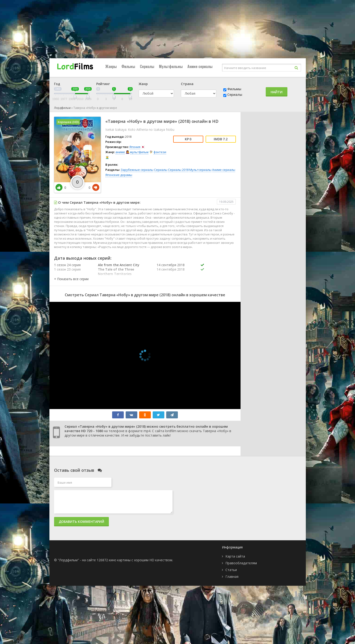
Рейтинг (103, 84)
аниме (120, 152)
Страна (187, 84)
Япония (135, 147)
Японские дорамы (119, 175)
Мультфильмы (171, 66)
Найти (277, 92)
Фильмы (128, 66)
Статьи (231, 570)
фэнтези (160, 152)
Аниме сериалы (200, 66)
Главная (232, 577)
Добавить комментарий (81, 522)
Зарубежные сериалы (137, 170)
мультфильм (139, 152)
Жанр (143, 84)
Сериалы (147, 66)
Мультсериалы (200, 170)
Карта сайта (235, 556)
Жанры (111, 66)
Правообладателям (241, 563)
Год (57, 84)
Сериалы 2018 (178, 170)
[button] (71, 279)
